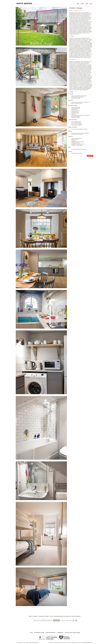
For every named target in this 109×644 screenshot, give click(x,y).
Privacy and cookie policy (72, 633)
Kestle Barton (24, 3)
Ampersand (36, 642)
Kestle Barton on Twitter (73, 620)
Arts (78, 4)
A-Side (30, 642)
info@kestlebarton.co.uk (87, 642)
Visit (87, 4)
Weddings (60, 633)
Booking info (90, 156)
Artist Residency (51, 633)
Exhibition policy (39, 633)
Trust (31, 633)
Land (82, 4)
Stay (91, 4)
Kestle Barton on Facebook (76, 620)
